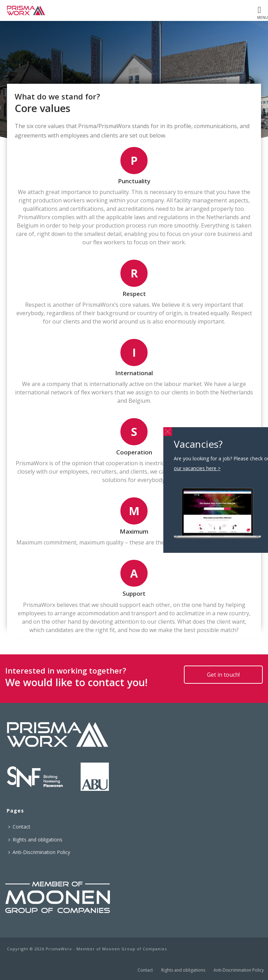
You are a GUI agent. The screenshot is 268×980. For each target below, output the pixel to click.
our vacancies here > (197, 468)
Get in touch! (223, 675)
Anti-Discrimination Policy (39, 852)
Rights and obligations (35, 840)
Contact (19, 827)
